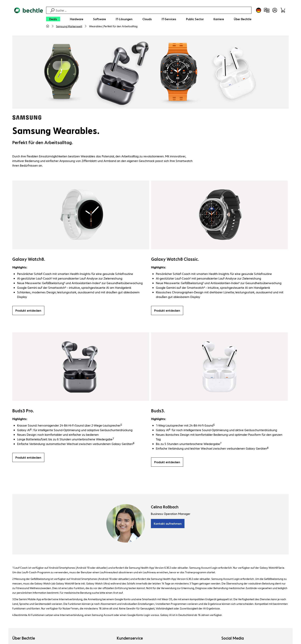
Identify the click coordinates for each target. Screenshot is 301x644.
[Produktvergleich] (267, 10)
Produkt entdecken (28, 310)
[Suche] (153, 10)
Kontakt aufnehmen (168, 524)
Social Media (233, 638)
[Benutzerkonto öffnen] (275, 10)
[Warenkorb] (283, 10)
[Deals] (53, 19)
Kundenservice (130, 638)
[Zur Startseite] (29, 19)
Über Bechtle (24, 638)
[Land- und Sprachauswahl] (259, 10)
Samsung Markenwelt (69, 26)
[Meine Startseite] (48, 26)
